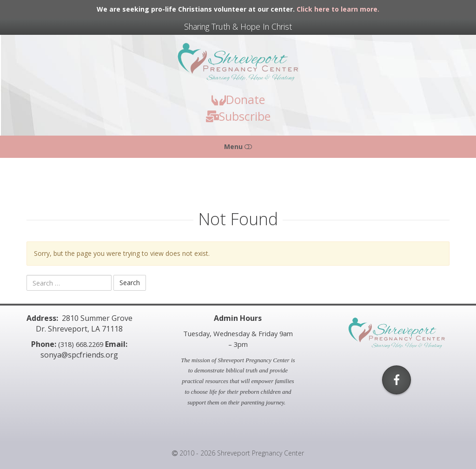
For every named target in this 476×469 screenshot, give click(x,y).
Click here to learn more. (338, 9)
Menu (238, 147)
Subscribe (238, 116)
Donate (238, 99)
